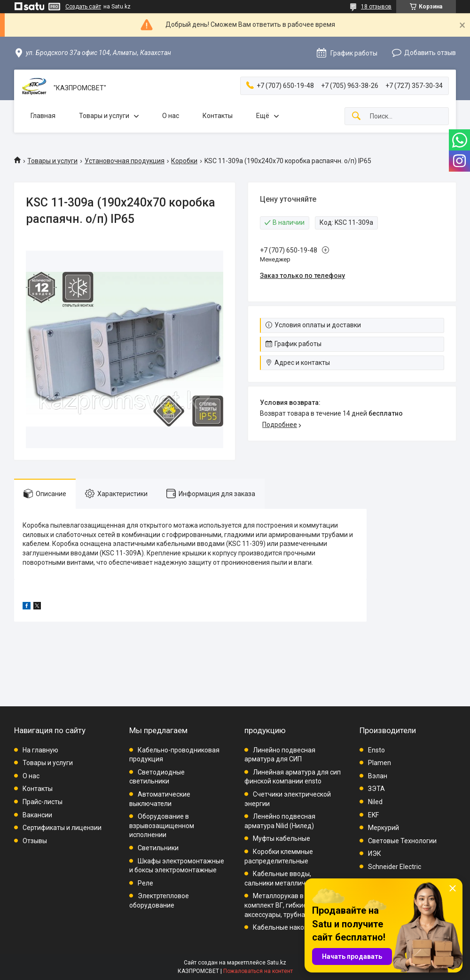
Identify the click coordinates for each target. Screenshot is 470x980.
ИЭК (375, 854)
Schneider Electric (395, 867)
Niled (375, 802)
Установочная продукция (125, 161)
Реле (145, 883)
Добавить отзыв (430, 53)
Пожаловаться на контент (258, 971)
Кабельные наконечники (291, 927)
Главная (43, 116)
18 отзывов (376, 7)
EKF (373, 815)
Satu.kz (277, 963)
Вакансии (37, 815)
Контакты (218, 116)
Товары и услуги (104, 116)
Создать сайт (83, 7)
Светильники (158, 848)
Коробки (184, 161)
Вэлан (378, 776)
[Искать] (356, 116)
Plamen (380, 763)
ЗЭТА (376, 789)
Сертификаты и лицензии (62, 828)
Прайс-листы (43, 802)
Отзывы (35, 841)
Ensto (376, 750)
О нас (171, 116)
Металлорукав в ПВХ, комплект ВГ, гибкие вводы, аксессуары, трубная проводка (292, 905)
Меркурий (384, 828)
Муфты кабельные (282, 838)
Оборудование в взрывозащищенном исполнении (162, 826)
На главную (40, 750)
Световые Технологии (402, 841)
